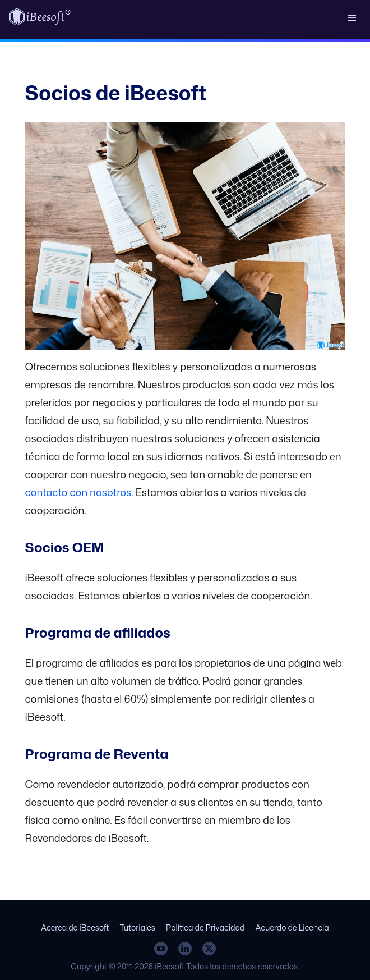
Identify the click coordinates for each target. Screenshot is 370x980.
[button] (352, 17)
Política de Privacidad (205, 928)
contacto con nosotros (78, 492)
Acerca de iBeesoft (75, 928)
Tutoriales (138, 928)
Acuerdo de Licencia (292, 928)
